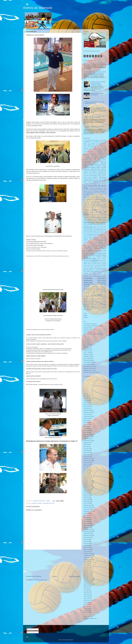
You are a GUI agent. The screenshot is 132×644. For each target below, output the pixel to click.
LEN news (97, 234)
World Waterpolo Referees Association (93, 334)
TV (84, 291)
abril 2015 (86, 497)
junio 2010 (86, 606)
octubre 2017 (87, 439)
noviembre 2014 (88, 507)
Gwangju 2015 (100, 216)
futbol (91, 214)
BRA (101, 153)
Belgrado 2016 (87, 151)
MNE (102, 241)
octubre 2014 (87, 509)
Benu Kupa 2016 (94, 151)
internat (85, 225)
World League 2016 (92, 306)
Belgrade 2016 (103, 150)
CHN (90, 172)
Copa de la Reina (93, 180)
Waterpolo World (88, 328)
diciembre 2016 (88, 459)
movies (96, 244)
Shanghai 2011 (97, 267)
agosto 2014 (87, 513)
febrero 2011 (87, 596)
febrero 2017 (87, 455)
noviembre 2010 (88, 600)
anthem (85, 143)
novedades (97, 245)
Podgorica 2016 (89, 252)
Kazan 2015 (93, 231)
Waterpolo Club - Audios (90, 370)
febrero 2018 (87, 430)
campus (91, 160)
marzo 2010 (87, 612)
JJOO (94, 228)
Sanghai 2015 (100, 265)
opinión (90, 247)
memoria (93, 241)
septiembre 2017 (88, 441)
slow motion (103, 267)
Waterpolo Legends (89, 356)
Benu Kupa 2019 (87, 153)
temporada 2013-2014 (49, 503)
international (90, 225)
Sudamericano (99, 270)
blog (98, 153)
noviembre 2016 (88, 461)
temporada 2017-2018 (99, 286)
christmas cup (95, 172)
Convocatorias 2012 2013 (90, 179)
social (85, 268)
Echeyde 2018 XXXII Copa (99, 190)
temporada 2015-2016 (91, 284)
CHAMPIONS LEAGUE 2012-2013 (95, 163)
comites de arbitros (102, 176)
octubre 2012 (87, 558)
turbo (99, 290)
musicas (85, 245)
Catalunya (104, 160)
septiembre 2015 (88, 487)
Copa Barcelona (100, 179)
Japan (98, 226)
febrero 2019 (87, 406)
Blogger (71, 640)
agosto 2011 (87, 586)
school (104, 265)
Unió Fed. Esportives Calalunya (92, 372)
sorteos (91, 268)
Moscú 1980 (103, 242)
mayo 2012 (86, 568)
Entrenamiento (103, 193)
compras (85, 177)
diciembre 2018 (88, 410)
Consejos (95, 177)
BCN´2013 (92, 150)
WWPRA (104, 308)
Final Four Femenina (101, 206)
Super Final (90, 271)
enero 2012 (87, 576)
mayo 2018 (86, 424)
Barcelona (86, 148)
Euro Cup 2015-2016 (95, 196)
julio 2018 (86, 420)
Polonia (104, 252)
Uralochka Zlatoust (95, 293)
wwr (85, 309)
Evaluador (104, 199)
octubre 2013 (87, 533)
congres (90, 177)
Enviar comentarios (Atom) (40, 580)
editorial (85, 191)
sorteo (88, 268)
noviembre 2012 (88, 556)
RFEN (85, 263)
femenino (98, 203)
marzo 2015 (87, 499)
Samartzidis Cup (93, 265)
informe (104, 219)
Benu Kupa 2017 (102, 151)
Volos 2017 (99, 297)
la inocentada (89, 234)
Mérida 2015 (98, 241)
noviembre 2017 (88, 436)
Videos (100, 295)
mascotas (89, 237)
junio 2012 (86, 566)
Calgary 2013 (103, 156)
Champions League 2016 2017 (92, 169)
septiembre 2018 (88, 416)
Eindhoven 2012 (90, 193)
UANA (90, 291)
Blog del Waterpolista (89, 360)
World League (99, 303)
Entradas (30, 629)
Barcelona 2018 (93, 148)
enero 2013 (87, 552)
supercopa (97, 271)
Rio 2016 (94, 264)
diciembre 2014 (88, 505)
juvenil (105, 229)
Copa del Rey (102, 180)
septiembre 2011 (88, 584)
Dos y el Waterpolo (88, 358)
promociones (92, 255)
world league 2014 (95, 305)
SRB (85, 270)
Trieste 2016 (93, 290)
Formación (86, 210)
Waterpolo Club (88, 346)
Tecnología (86, 276)
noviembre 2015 (88, 483)
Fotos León (87, 342)
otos (94, 247)
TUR (97, 290)
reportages (86, 262)
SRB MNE (89, 270)
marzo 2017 (87, 453)
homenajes (34, 503)
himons (94, 218)
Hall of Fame (89, 218)
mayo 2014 (86, 519)
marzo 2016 (87, 475)
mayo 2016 (86, 471)
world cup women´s (99, 301)
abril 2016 (86, 473)
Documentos (99, 188)
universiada (87, 293)
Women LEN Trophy (89, 300)
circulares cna (103, 172)
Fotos (95, 210)
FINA (85, 204)
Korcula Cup (91, 233)
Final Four (94, 206)
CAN (95, 160)
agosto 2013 (87, 538)
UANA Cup (95, 291)
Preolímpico (92, 254)
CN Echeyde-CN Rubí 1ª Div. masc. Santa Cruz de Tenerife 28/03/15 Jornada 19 (95, 72)
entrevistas (86, 195)
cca (90, 161)
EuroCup (101, 198)
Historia (98, 218)
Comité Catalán (93, 176)
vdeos (105, 293)
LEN (85, 336)
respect (90, 262)
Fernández (104, 203)
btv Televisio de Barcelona (90, 324)
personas (40, 503)
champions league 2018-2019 (99, 171)
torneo (99, 288)
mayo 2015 (86, 495)
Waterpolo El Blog (88, 354)
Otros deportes (99, 247)
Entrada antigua (74, 576)
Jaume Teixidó (88, 228)
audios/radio (93, 147)
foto (91, 210)
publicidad (86, 257)
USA (101, 293)
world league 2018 (88, 308)
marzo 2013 (87, 548)
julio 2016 (86, 467)
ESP (97, 195)
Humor (85, 219)
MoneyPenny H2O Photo (90, 366)
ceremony (96, 161)
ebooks (91, 190)
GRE (88, 216)
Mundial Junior (102, 244)
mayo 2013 (86, 544)
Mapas (85, 237)
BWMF (88, 156)
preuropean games (101, 254)
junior (101, 229)
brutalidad (104, 153)
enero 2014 (87, 527)
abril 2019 (86, 402)
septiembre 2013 (88, 535)
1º (99, 140)
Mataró (98, 237)
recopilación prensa (90, 258)
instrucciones (87, 221)
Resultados (95, 262)
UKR (99, 291)
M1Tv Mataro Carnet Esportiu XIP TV (93, 326)
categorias (86, 161)
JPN (105, 228)
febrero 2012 (87, 574)
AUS (98, 147)
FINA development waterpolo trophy (95, 205)
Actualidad (86, 142)
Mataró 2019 (103, 237)
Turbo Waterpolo (88, 348)
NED (93, 245)
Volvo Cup (104, 297)
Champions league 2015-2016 (98, 167)
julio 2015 (86, 491)
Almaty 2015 (98, 142)
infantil (100, 219)
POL (95, 252)
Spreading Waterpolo (89, 330)
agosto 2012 (87, 562)
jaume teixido (103, 226)
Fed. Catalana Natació (89, 364)
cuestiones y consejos (99, 182)
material (86, 239)
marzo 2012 (87, 572)
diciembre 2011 (88, 578)
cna (100, 174)
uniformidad (104, 291)
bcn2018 (97, 150)
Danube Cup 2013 (97, 184)
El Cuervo (86, 340)
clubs (97, 174)
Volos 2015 (94, 297)
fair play (94, 201)
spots (95, 268)
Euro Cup (86, 196)
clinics (95, 174)
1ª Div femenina (87, 140)
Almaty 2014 (92, 142)
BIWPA (95, 153)
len (94, 234)
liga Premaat (89, 236)
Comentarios (31, 632)
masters (94, 237)
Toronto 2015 (87, 290)
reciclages (99, 257)
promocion (86, 255)
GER (101, 214)
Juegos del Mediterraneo (89, 229)
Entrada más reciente (34, 576)
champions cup (102, 161)
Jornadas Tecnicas (100, 228)
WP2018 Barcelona (97, 308)
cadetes (92, 156)
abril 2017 (86, 451)
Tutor (102, 290)
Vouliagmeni (86, 298)
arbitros (85, 145)
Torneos (104, 288)
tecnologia (104, 275)
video (95, 295)
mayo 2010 (86, 608)
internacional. (101, 223)
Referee (99, 259)
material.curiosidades (94, 239)
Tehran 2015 (92, 276)
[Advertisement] (53, 562)
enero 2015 (87, 503)
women (104, 298)
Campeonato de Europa (90, 158)
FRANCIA (92, 212)
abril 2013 (86, 546)
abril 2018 (86, 426)
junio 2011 (86, 590)
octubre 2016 (87, 463)
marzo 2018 (87, 428)
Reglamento (95, 260)
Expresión (86, 201)
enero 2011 (87, 598)
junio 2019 (86, 398)
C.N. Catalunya (88, 344)
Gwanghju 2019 (93, 216)
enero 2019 (87, 408)
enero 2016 (87, 479)
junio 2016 (86, 469)
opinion (86, 247)
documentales (92, 188)
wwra (87, 309)
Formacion (103, 208)
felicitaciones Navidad (89, 203)
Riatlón (89, 264)
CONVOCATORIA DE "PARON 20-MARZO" (95, 63)
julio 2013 (86, 540)
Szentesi (94, 273)
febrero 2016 (87, 477)
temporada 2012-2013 (95, 278)
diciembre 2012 (88, 554)
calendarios (97, 156)
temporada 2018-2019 (89, 288)
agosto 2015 (87, 489)
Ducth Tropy (86, 190)
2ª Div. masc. (103, 140)
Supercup (86, 273)
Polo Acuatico (99, 252)
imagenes (95, 219)
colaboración (86, 176)
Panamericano (98, 249)
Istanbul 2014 (103, 225)
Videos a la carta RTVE (90, 332)
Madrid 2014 (103, 236)
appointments (103, 143)
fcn (105, 201)
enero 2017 (87, 457)
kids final (86, 233)
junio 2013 (86, 542)
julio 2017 (86, 445)
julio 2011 (86, 588)
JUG (95, 229)
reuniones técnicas (102, 262)
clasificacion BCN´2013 (88, 174)
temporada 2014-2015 (95, 283)
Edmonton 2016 (91, 191)
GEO (99, 214)
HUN (90, 219)
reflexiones (104, 259)
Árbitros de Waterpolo (38, 8)
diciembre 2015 (88, 481)
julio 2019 (86, 396)
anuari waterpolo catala (93, 143)
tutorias (105, 290)
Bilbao (92, 153)
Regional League (88, 260)
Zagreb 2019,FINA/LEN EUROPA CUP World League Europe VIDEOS (94, 117)
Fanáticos (98, 201)
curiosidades (86, 184)
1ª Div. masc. (95, 140)
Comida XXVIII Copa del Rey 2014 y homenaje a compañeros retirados (98, 83)
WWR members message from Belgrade (97, 94)
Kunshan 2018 (97, 233)
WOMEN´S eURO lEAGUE (100, 300)
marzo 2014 (87, 523)
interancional (94, 221)
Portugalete (86, 254)
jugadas (98, 229)
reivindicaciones (103, 260)
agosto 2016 (87, 465)
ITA (85, 226)
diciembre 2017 (88, 434)
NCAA (89, 245)
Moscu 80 (86, 244)
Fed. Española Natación (90, 362)
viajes (92, 295)
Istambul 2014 (97, 225)
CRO (85, 182)
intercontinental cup (102, 221)
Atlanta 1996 (87, 147)
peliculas (104, 249)
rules (101, 264)
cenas (93, 161)
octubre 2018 (87, 414)
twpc (87, 291)
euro (105, 195)
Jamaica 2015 (93, 226)
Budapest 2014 (88, 155)
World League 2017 (101, 306)
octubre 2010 (87, 602)
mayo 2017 (86, 449)
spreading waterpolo (101, 268)
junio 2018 (86, 422)
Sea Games (90, 267)
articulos (90, 145)
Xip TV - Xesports (88, 352)
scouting (85, 267)
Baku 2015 (103, 147)
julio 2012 (86, 564)
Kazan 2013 (86, 231)
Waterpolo (99, 298)
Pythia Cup (92, 257)
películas (85, 250)
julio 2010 (86, 604)
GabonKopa (95, 214)
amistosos (104, 142)
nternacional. (103, 245)
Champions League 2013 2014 (92, 164)
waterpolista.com (93, 298)
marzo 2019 (87, 404)
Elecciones (97, 193)
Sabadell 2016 (87, 265)
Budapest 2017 (98, 155)
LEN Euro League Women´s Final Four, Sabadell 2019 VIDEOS (94, 103)
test (97, 288)
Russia (104, 264)
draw (105, 188)
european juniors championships (93, 199)
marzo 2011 (87, 594)
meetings (89, 241)
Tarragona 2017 (87, 275)
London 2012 (96, 236)
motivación (92, 244)
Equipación (92, 195)
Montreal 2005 (97, 242)
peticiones (101, 250)
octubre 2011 (87, 582)
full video (99, 212)
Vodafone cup (89, 297)
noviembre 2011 (88, 580)
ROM (98, 264)
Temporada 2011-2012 (100, 276)
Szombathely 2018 (102, 273)
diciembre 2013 (88, 529)
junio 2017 (86, 447)
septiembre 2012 (88, 560)
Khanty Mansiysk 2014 (101, 231)
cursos (91, 184)
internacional (89, 223)
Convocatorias (102, 177)
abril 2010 (86, 610)
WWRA (86, 318)
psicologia (98, 255)
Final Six (86, 208)
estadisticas (101, 195)
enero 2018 (87, 432)
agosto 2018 (87, 418)
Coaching (104, 174)
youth (90, 309)
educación (97, 191)
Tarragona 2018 (97, 275)
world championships (89, 301)
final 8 (90, 206)
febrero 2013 (87, 550)
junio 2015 (86, 493)
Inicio (55, 576)
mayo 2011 (86, 592)
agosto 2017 (87, 443)
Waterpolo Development (90, 368)
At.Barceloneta (103, 145)
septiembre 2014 (88, 511)
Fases (102, 201)
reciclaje (104, 257)
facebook (90, 201)
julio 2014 (86, 515)
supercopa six (103, 271)
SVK (90, 273)
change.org (86, 172)
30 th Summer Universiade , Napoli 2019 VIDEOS (98, 109)
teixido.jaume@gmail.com (90, 618)
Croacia (89, 182)
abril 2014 (86, 521)
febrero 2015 (87, 501)
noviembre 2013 (88, 531)
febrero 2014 (87, 525)
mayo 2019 (86, 400)
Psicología (103, 255)
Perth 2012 (96, 250)
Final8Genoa (94, 208)
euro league (95, 198)
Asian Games (96, 145)
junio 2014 (86, 517)
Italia (88, 226)
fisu (98, 208)
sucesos (94, 270)
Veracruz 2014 (87, 295)
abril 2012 (86, 570)
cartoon (99, 160)
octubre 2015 (87, 485)
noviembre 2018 (88, 412)
